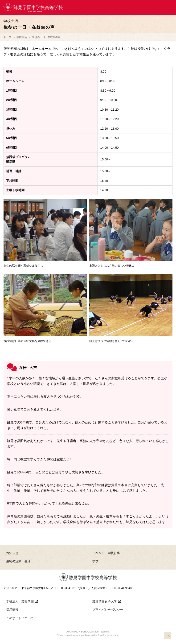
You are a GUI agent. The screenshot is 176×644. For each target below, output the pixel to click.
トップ (7, 37)
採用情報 (12, 610)
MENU (168, 8)
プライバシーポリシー (108, 610)
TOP (168, 636)
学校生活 (22, 37)
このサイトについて (20, 618)
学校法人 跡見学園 (22, 601)
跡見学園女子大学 (107, 601)
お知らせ (12, 553)
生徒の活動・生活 (18, 561)
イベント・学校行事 (106, 553)
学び (95, 561)
